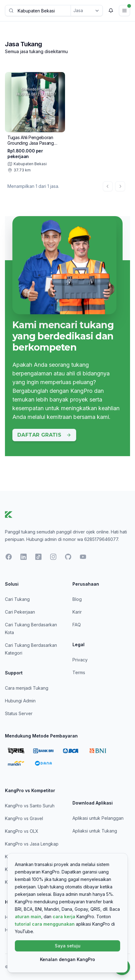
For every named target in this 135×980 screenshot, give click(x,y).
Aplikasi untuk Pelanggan (98, 818)
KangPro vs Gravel (24, 818)
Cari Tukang (17, 599)
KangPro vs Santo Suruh (30, 806)
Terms (79, 672)
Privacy (80, 660)
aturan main (28, 916)
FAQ (77, 625)
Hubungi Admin (20, 701)
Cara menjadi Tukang (27, 688)
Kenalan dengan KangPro (67, 959)
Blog (77, 599)
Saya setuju (68, 946)
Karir (77, 612)
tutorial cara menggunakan (45, 924)
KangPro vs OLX (22, 831)
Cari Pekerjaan (20, 612)
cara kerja (64, 916)
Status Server (19, 713)
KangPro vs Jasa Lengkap (32, 844)
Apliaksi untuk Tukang (95, 831)
